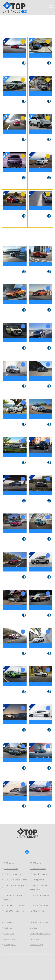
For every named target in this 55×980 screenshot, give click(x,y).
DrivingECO (10, 945)
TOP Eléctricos (37, 911)
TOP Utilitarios (11, 869)
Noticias (8, 928)
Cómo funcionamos (39, 922)
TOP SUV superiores (14, 911)
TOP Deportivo (37, 880)
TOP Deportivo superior (16, 885)
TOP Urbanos (36, 863)
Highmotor (35, 939)
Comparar (9, 934)
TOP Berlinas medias (14, 874)
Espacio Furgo (37, 945)
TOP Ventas (10, 863)
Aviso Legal (10, 939)
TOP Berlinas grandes (40, 874)
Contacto (9, 922)
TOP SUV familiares (39, 905)
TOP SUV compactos (14, 905)
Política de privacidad (40, 934)
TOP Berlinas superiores (16, 880)
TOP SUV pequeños (39, 895)
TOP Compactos (38, 869)
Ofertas (33, 928)
